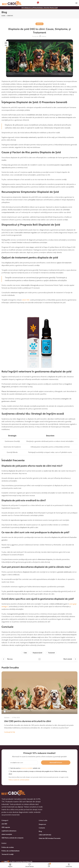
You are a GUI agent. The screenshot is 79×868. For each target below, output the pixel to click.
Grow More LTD (27, 862)
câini (25, 653)
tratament (51, 653)
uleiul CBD (26, 300)
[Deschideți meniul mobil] (76, 3)
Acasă (3, 16)
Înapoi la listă (39, 659)
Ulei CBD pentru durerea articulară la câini (28, 721)
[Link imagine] (13, 792)
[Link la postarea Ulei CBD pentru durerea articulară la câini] (39, 693)
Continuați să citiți (10, 732)
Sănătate (10, 16)
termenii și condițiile (27, 768)
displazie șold (37, 653)
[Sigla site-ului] (12, 3)
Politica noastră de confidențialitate (19, 780)
